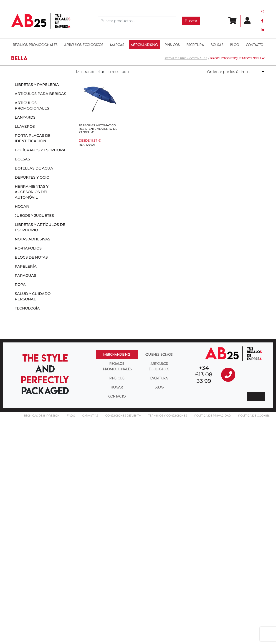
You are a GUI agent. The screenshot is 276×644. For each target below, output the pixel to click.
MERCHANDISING (117, 354)
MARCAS (117, 45)
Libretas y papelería (37, 85)
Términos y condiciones (168, 416)
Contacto (255, 45)
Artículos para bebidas (41, 94)
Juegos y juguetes (34, 216)
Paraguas (25, 276)
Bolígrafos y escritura (40, 150)
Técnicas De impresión (42, 416)
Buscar (191, 21)
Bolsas (22, 159)
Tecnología (27, 308)
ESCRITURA (195, 45)
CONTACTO (117, 396)
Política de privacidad (213, 416)
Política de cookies (254, 416)
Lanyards (25, 117)
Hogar (22, 206)
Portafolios (28, 248)
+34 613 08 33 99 (204, 374)
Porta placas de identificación (33, 138)
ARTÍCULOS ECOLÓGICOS (84, 45)
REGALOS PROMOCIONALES (35, 45)
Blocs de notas (31, 257)
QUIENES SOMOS (159, 354)
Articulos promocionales (32, 106)
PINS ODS (172, 45)
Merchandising (144, 45)
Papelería (26, 266)
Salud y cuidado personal (33, 296)
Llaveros (25, 126)
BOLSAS (217, 45)
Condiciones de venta (123, 416)
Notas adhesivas (33, 239)
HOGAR (117, 387)
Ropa (20, 285)
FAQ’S (71, 416)
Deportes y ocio (32, 177)
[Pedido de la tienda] (235, 72)
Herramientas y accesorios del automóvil (32, 192)
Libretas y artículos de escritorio (40, 227)
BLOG (235, 45)
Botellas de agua (34, 168)
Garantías (90, 416)
